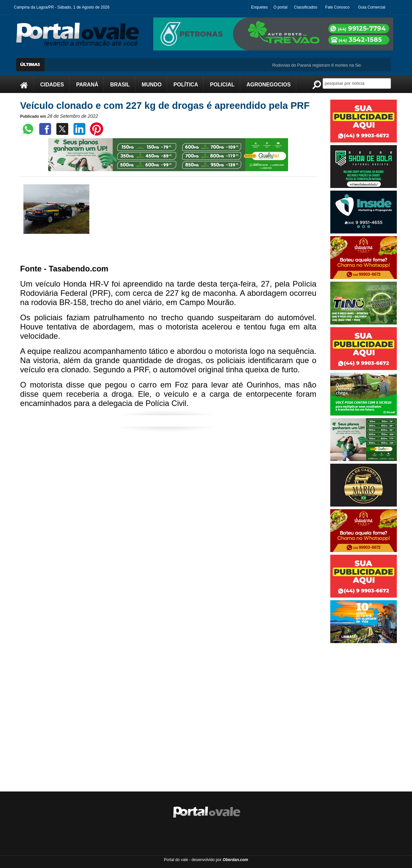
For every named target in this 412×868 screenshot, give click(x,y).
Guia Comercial (372, 7)
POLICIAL (222, 85)
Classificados (306, 7)
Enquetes (260, 7)
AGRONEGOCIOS (269, 85)
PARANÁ (87, 85)
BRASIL (120, 85)
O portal (280, 7)
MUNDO (152, 85)
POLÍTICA (186, 85)
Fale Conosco (338, 7)
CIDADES (52, 85)
